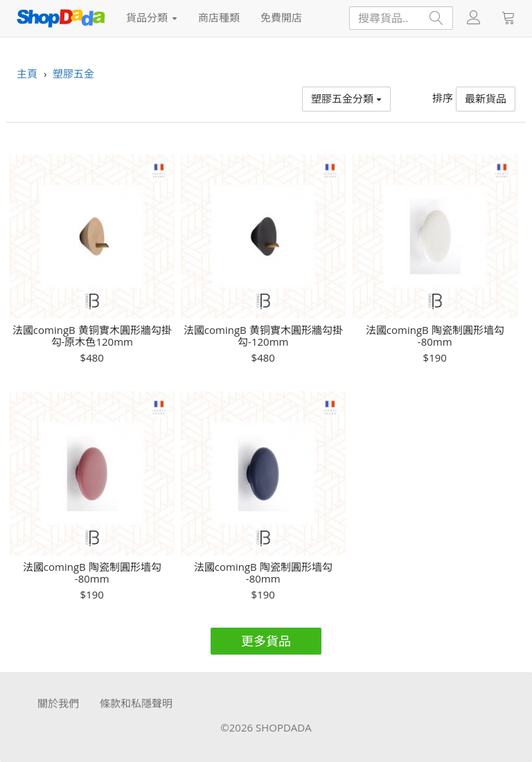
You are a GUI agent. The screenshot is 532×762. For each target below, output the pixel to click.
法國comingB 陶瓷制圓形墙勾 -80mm (435, 336)
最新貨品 (486, 98)
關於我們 (58, 703)
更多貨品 (266, 641)
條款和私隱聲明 (136, 703)
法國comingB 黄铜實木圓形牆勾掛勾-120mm (263, 336)
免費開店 (281, 17)
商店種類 (219, 17)
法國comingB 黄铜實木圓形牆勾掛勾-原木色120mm (92, 336)
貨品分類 (152, 17)
